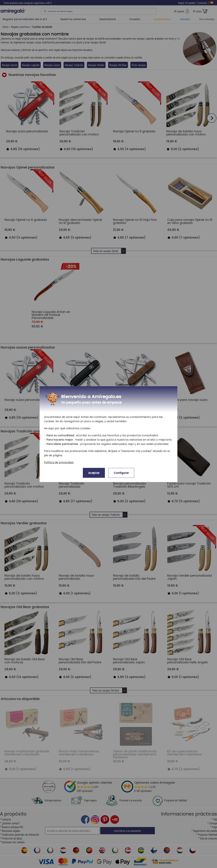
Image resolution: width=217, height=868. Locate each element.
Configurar (121, 473)
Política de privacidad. (59, 462)
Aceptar (94, 473)
